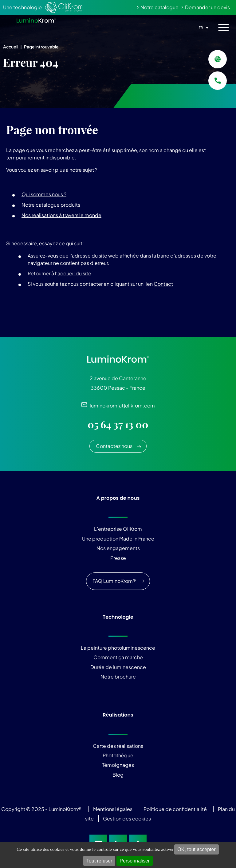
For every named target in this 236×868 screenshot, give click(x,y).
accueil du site (74, 273)
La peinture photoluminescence (118, 648)
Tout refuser (99, 861)
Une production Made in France (118, 539)
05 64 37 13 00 (118, 425)
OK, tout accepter (197, 849)
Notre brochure (118, 677)
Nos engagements (118, 548)
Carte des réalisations (118, 746)
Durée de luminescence (118, 667)
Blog (118, 775)
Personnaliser (135, 861)
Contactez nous (114, 446)
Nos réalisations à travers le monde (61, 215)
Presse (118, 558)
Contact (163, 284)
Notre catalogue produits (51, 205)
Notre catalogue (159, 7)
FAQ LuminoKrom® (114, 581)
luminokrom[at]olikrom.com (121, 405)
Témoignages (118, 765)
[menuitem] (203, 27)
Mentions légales (113, 809)
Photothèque (118, 755)
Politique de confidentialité (175, 809)
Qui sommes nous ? (44, 194)
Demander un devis (207, 7)
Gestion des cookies (127, 818)
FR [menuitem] (201, 28)
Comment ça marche (118, 657)
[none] (203, 27)
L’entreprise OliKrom (118, 529)
